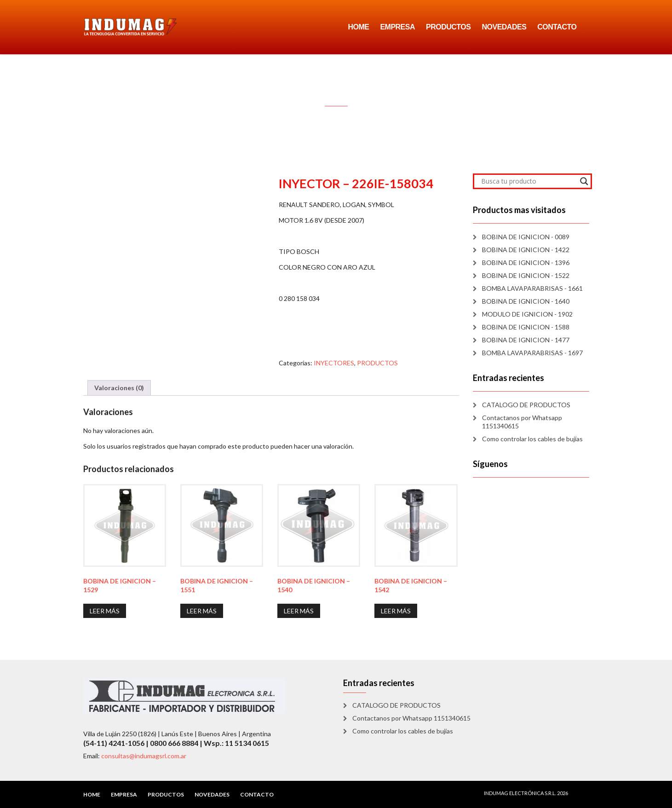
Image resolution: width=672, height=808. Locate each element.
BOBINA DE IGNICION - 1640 (526, 301)
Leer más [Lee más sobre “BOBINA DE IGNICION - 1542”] (396, 611)
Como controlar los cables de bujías (532, 439)
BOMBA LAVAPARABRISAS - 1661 (532, 288)
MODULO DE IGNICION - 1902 (527, 314)
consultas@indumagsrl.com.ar (144, 756)
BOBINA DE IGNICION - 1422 (526, 250)
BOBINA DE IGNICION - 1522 (526, 275)
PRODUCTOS (448, 27)
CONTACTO (557, 27)
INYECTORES (334, 363)
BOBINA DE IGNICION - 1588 (526, 327)
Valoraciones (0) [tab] (119, 388)
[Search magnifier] (584, 181)
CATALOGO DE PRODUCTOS (526, 405)
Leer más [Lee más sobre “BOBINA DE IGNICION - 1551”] (202, 611)
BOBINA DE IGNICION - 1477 (526, 340)
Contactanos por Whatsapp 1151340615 (522, 422)
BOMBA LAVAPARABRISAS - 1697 (532, 353)
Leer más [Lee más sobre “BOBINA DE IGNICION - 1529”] (105, 611)
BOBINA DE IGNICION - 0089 (526, 237)
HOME (358, 27)
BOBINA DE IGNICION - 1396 (526, 263)
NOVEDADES (504, 27)
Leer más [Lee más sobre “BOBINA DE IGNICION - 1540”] (299, 611)
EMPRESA (397, 27)
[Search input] (528, 181)
